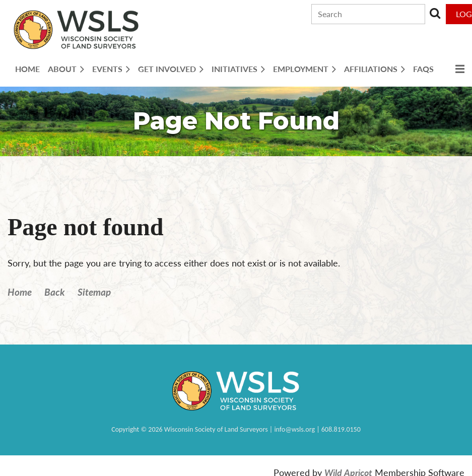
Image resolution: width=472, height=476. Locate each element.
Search (435, 13)
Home (20, 292)
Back (55, 292)
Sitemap (94, 292)
